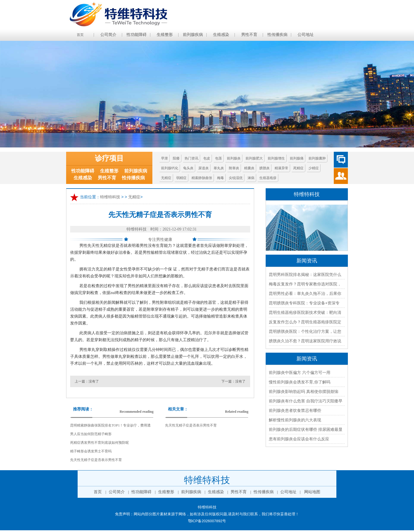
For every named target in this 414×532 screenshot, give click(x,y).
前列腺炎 (234, 158)
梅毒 (221, 178)
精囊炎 (249, 168)
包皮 (207, 158)
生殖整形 (165, 35)
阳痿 (176, 158)
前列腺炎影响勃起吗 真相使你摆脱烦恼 (304, 391)
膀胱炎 (264, 168)
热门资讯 (191, 158)
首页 (80, 35)
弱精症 (181, 178)
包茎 (218, 158)
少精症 (314, 168)
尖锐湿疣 (236, 178)
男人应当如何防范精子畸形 (91, 434)
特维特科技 (110, 197)
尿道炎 (204, 168)
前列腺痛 (297, 158)
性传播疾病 (277, 35)
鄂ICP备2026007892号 (207, 521)
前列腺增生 (276, 158)
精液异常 (281, 168)
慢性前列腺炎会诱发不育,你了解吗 (300, 382)
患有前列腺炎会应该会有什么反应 (299, 439)
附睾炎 (234, 168)
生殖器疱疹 (268, 178)
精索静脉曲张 (202, 178)
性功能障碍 (137, 35)
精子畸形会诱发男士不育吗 (91, 451)
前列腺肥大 (254, 158)
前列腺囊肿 (317, 158)
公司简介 (108, 35)
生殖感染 (221, 35)
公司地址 (306, 35)
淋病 (251, 178)
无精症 (166, 178)
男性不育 (249, 35)
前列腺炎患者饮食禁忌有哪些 (295, 410)
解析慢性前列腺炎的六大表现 (295, 420)
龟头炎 (188, 168)
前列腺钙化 (170, 168)
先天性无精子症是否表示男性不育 (96, 460)
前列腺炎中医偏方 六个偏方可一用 (300, 372)
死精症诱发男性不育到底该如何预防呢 (99, 443)
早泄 (164, 158)
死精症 (298, 168)
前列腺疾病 (193, 35)
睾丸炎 (219, 168)
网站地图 (312, 492)
